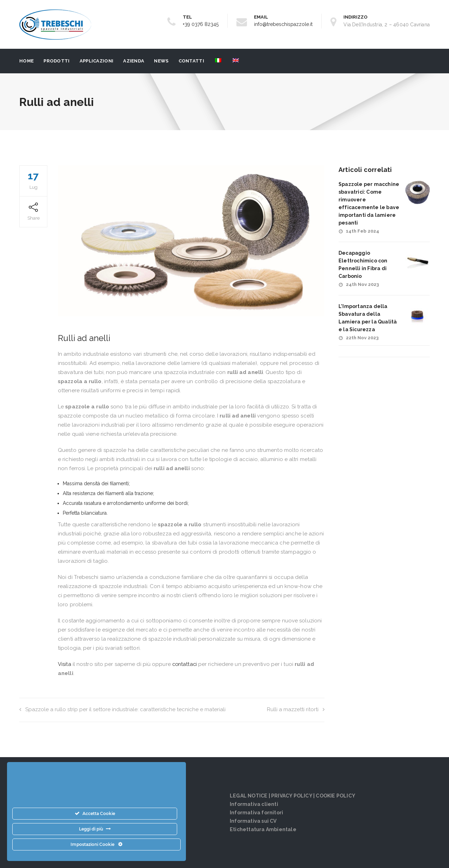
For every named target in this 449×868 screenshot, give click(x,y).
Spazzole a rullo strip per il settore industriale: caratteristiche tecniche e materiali (122, 709)
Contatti (191, 61)
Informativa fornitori (256, 813)
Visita (65, 664)
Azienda (134, 61)
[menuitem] (218, 61)
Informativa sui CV (253, 821)
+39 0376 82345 (201, 24)
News (161, 61)
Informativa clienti (254, 804)
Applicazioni (97, 61)
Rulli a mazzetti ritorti (296, 709)
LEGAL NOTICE (249, 796)
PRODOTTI (56, 61)
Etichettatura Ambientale (263, 829)
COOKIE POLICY (336, 796)
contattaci (185, 664)
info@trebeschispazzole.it (283, 24)
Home (26, 61)
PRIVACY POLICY (292, 796)
